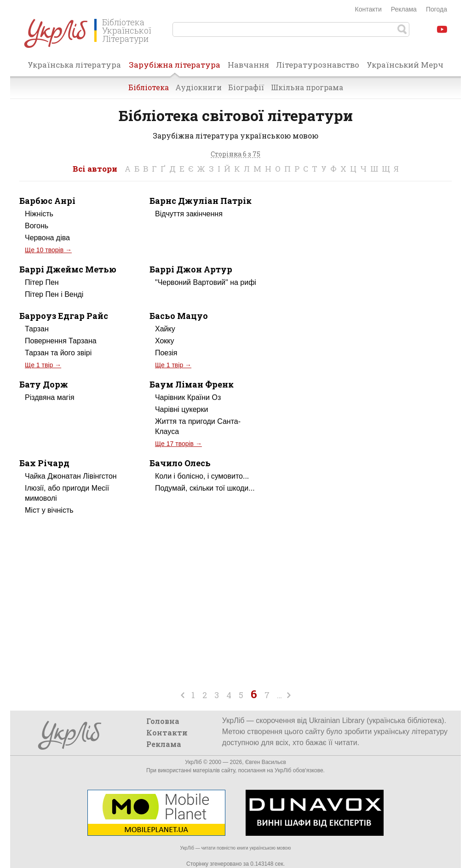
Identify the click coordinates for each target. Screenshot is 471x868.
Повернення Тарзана (61, 341)
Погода (437, 9)
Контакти (368, 9)
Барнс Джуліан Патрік (201, 201)
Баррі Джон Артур (191, 269)
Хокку (165, 341)
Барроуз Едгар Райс (64, 316)
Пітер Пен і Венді (54, 294)
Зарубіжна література (175, 68)
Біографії (246, 87)
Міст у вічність (49, 510)
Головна (163, 721)
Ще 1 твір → (43, 365)
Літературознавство (318, 65)
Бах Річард (44, 463)
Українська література (74, 65)
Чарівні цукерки (181, 409)
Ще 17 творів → (178, 444)
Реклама (404, 9)
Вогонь (37, 226)
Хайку (165, 329)
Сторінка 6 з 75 (235, 154)
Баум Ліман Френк (192, 384)
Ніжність (39, 214)
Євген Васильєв (266, 762)
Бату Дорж (44, 384)
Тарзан (37, 329)
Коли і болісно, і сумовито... (202, 476)
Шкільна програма (307, 87)
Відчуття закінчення (189, 214)
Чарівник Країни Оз (188, 397)
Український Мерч (405, 65)
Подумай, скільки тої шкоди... (205, 488)
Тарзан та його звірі (58, 353)
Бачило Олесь (180, 463)
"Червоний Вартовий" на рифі (206, 282)
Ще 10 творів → (48, 250)
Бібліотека (149, 87)
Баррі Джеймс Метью (68, 269)
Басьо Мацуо (179, 316)
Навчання (248, 65)
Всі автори (95, 169)
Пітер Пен (42, 282)
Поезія (166, 353)
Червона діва (47, 238)
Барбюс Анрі (47, 201)
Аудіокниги (198, 87)
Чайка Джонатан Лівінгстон (71, 476)
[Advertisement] (374, 273)
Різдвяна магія (50, 397)
